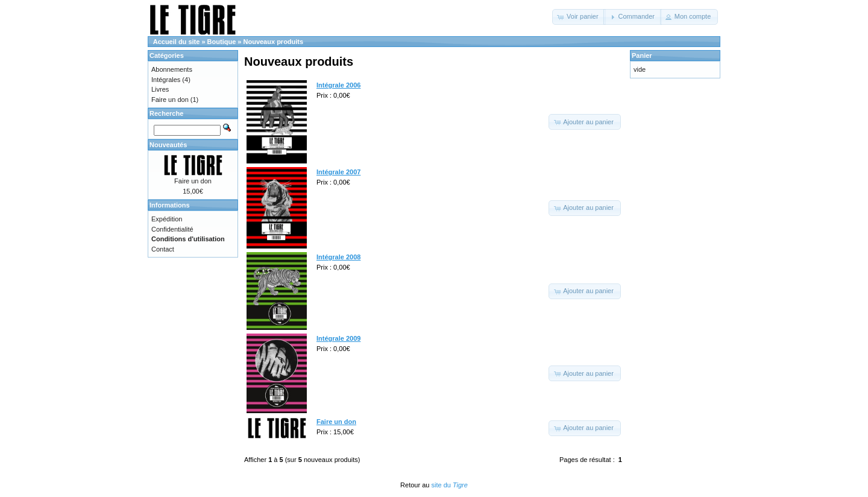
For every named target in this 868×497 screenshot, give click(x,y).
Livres (160, 89)
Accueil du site (177, 42)
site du (449, 485)
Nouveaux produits (274, 42)
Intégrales (166, 80)
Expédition (167, 219)
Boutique (222, 42)
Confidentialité (172, 229)
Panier (642, 55)
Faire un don (170, 100)
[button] (579, 17)
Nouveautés (168, 145)
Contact (163, 249)
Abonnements (172, 69)
